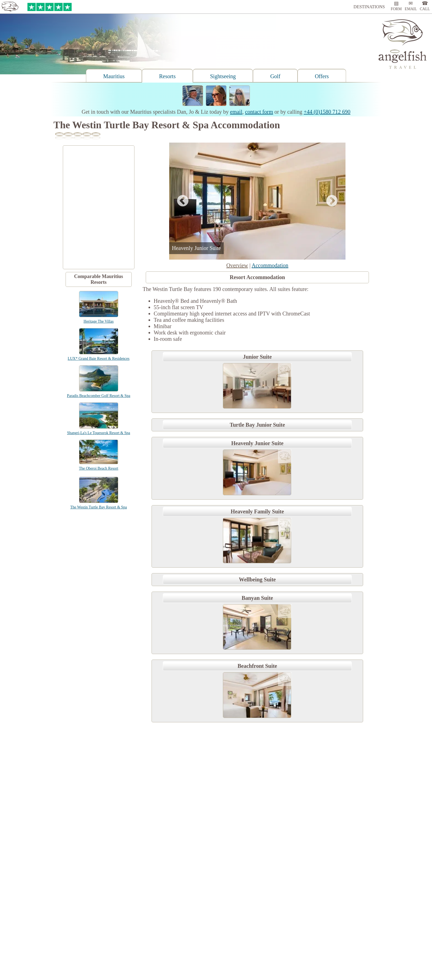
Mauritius (114, 76)
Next (332, 201)
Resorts (167, 76)
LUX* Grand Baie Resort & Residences (99, 359)
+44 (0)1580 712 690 (327, 112)
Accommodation (270, 265)
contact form (259, 112)
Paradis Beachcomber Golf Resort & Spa (99, 396)
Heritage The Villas (98, 321)
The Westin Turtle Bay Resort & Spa (99, 507)
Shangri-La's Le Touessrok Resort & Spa (98, 433)
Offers (322, 76)
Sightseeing (223, 76)
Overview (237, 265)
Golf (275, 76)
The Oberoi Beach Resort (98, 468)
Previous (183, 201)
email (236, 112)
